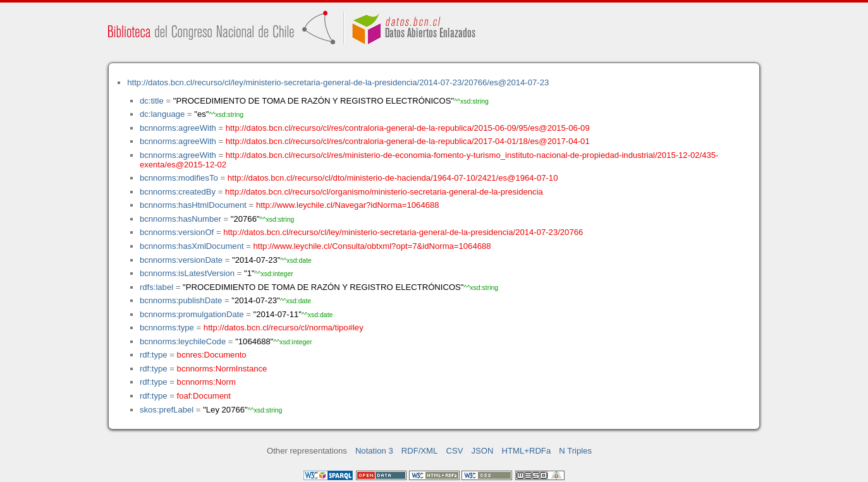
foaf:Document (204, 396)
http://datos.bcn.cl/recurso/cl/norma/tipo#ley (284, 328)
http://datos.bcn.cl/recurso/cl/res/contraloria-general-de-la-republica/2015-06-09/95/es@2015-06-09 (408, 128)
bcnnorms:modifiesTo (179, 178)
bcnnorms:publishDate (181, 300)
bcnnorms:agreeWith (178, 128)
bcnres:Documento (212, 355)
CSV (454, 451)
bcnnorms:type (167, 328)
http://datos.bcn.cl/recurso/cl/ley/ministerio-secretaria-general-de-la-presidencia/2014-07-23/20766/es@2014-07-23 (338, 82)
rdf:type (154, 355)
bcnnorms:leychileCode (183, 341)
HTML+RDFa (527, 451)
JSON (483, 451)
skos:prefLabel (167, 410)
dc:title (152, 101)
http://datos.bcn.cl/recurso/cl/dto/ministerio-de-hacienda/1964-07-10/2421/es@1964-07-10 (393, 178)
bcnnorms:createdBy (178, 192)
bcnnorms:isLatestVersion (187, 273)
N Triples (575, 451)
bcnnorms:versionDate (181, 260)
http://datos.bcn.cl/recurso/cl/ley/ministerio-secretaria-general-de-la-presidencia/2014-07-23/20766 (403, 232)
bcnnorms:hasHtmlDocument (193, 205)
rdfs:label (156, 287)
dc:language (162, 114)
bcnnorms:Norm (206, 382)
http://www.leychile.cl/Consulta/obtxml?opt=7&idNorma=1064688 (372, 246)
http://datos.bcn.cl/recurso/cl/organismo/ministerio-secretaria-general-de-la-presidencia (384, 192)
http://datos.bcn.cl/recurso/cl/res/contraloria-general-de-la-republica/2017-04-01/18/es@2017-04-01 (408, 141)
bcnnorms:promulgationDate (192, 314)
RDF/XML (420, 451)
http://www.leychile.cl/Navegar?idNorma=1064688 (348, 205)
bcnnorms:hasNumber (180, 219)
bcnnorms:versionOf (177, 232)
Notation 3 (374, 451)
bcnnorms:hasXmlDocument (192, 246)
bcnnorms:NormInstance (222, 369)
